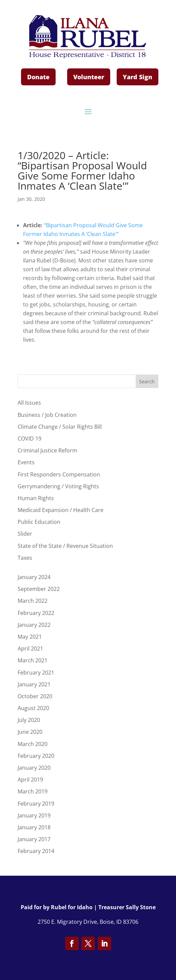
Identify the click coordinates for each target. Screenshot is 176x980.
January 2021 (34, 684)
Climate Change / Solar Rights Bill (60, 427)
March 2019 (33, 791)
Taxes (25, 558)
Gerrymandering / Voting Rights (58, 486)
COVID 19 (30, 439)
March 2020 (33, 744)
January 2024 (34, 577)
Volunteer (89, 77)
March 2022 (33, 601)
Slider (25, 534)
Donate (38, 77)
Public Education (39, 522)
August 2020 (33, 708)
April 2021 (30, 648)
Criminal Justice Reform (47, 450)
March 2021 (33, 660)
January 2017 (34, 839)
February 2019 (36, 804)
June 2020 (30, 732)
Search (147, 381)
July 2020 (29, 720)
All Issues (29, 403)
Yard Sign (138, 77)
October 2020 (35, 696)
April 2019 (30, 780)
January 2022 (34, 625)
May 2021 (30, 637)
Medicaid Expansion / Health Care (61, 510)
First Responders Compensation (59, 474)
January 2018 (34, 827)
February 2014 (36, 851)
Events (26, 462)
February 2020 (36, 756)
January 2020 (34, 768)
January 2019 (34, 815)
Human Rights (36, 498)
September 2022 (39, 589)
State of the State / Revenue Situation (65, 546)
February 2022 (36, 613)
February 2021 (36, 673)
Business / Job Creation (47, 415)
